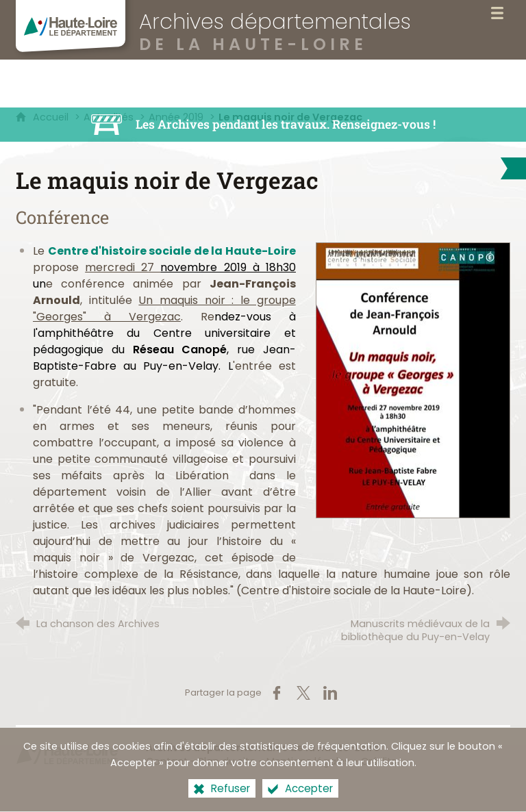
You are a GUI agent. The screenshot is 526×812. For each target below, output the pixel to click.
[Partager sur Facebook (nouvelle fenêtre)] (277, 693)
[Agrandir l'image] (413, 380)
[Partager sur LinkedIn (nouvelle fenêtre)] (330, 693)
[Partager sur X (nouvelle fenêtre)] (303, 693)
